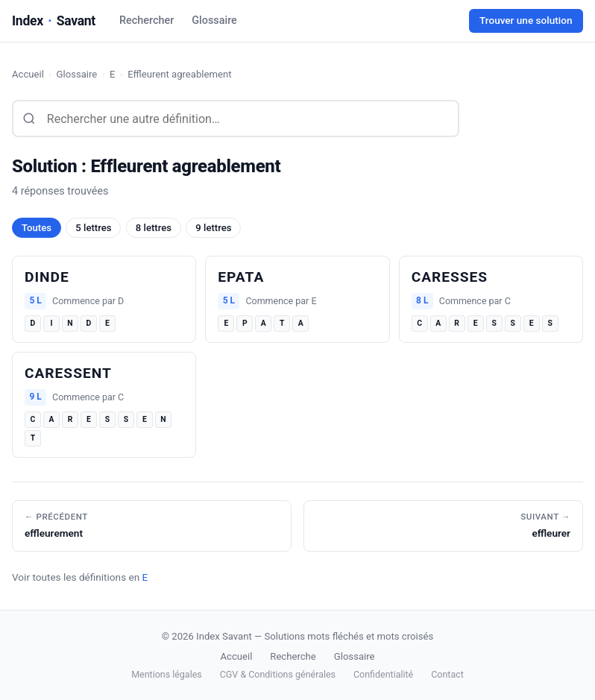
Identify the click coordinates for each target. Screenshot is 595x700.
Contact (447, 674)
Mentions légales (167, 674)
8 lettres (154, 228)
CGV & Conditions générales (278, 674)
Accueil (28, 74)
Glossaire (214, 21)
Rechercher (147, 21)
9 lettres (213, 228)
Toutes (37, 228)
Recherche (293, 656)
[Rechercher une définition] (236, 119)
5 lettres (93, 228)
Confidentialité (383, 674)
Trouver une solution (526, 20)
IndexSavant (54, 21)
